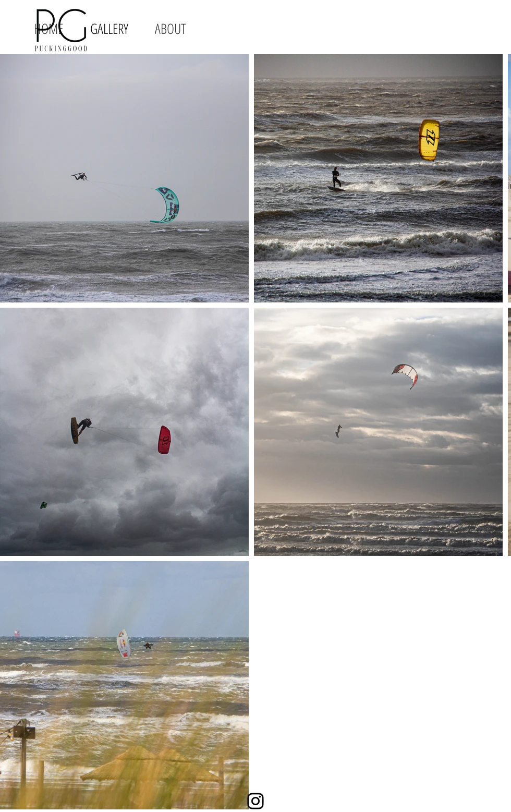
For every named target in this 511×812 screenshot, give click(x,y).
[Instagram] (256, 801)
